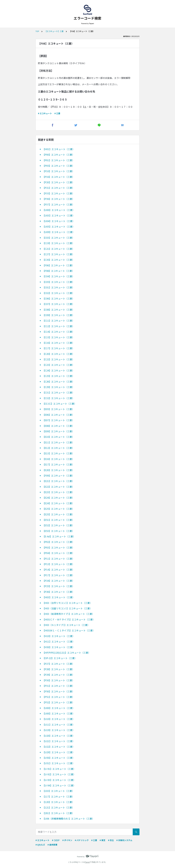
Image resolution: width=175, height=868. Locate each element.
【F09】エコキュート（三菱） (58, 476)
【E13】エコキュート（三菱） (58, 453)
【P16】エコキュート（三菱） (58, 177)
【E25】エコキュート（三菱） (58, 509)
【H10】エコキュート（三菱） (59, 636)
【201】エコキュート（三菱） (58, 813)
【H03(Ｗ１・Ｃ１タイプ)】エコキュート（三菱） (69, 630)
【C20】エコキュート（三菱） (58, 354)
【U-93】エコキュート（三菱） (59, 780)
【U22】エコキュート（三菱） (59, 747)
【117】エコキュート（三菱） (58, 796)
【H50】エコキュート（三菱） (59, 647)
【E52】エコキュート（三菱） (58, 525)
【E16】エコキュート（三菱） (58, 459)
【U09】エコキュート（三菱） (59, 232)
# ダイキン (67, 840)
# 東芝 (103, 840)
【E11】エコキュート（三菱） (58, 442)
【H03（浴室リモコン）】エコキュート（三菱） (67, 608)
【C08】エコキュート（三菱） (58, 310)
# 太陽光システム (124, 840)
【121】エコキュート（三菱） (58, 807)
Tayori (87, 862)
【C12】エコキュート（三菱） (58, 326)
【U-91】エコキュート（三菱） (59, 769)
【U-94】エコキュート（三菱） (59, 785)
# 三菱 (57, 113)
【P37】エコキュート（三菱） (58, 204)
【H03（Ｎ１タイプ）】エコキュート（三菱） (66, 625)
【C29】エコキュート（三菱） (58, 387)
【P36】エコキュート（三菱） (58, 199)
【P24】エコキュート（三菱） (58, 581)
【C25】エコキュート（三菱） (58, 376)
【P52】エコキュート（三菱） (58, 702)
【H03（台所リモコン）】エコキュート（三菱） (67, 603)
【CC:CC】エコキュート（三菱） (59, 404)
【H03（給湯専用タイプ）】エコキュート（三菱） (68, 614)
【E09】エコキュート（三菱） (58, 431)
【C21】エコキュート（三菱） (58, 249)
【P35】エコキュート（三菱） (58, 193)
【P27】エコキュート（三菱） (58, 664)
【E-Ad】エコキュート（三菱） (59, 536)
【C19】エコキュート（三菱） (58, 243)
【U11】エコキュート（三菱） (59, 725)
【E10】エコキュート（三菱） (58, 437)
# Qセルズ (40, 845)
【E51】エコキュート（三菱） (58, 520)
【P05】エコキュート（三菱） (58, 166)
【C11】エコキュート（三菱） (58, 321)
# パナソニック (82, 840)
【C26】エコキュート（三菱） (58, 382)
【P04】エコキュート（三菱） (58, 553)
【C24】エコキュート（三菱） (58, 370)
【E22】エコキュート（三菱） (58, 487)
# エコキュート (45, 113)
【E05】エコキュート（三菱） (58, 409)
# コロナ (56, 840)
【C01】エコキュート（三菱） (58, 287)
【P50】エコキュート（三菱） (58, 691)
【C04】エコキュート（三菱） (58, 276)
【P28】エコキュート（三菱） (58, 669)
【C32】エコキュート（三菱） (58, 398)
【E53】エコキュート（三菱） (58, 531)
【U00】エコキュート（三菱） (59, 210)
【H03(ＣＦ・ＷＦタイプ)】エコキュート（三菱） (69, 619)
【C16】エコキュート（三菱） (58, 343)
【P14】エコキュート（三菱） (58, 570)
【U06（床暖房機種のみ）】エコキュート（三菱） (68, 819)
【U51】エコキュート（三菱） (59, 763)
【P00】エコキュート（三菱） (58, 155)
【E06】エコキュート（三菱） (58, 415)
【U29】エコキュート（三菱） (59, 752)
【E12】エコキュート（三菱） (58, 448)
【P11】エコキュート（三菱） (58, 559)
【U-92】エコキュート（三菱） (59, 774)
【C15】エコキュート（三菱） (58, 337)
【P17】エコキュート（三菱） (58, 575)
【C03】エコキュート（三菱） (58, 238)
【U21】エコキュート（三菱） (59, 741)
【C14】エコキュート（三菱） (58, 332)
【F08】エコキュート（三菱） (58, 271)
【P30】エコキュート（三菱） (58, 680)
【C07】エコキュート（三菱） (58, 304)
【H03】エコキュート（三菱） (59, 597)
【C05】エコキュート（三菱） (58, 282)
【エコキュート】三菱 (54, 31)
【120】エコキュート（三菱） (58, 802)
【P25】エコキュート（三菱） (58, 586)
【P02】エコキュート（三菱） (58, 542)
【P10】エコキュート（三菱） (58, 171)
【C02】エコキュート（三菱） (58, 293)
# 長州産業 (52, 845)
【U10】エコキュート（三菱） (59, 719)
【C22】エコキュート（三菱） (58, 359)
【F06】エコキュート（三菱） (58, 265)
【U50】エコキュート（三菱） (59, 758)
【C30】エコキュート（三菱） (58, 260)
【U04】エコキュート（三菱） (59, 221)
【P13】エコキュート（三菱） (58, 564)
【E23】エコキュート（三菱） (58, 492)
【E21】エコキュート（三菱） (58, 481)
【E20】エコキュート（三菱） (58, 470)
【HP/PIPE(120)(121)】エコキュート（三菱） (66, 653)
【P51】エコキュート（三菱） (58, 697)
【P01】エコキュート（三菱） (58, 160)
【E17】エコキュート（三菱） (58, 464)
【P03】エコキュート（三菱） (58, 547)
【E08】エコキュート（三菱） (58, 426)
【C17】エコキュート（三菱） (58, 348)
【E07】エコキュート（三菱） (58, 420)
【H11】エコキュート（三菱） (59, 641)
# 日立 (111, 840)
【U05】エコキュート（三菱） (59, 227)
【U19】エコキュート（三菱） (59, 730)
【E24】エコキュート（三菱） (58, 498)
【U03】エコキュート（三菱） (59, 215)
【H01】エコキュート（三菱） (59, 149)
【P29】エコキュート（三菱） (58, 675)
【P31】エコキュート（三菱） (58, 686)
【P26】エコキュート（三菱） (58, 592)
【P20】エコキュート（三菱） (58, 182)
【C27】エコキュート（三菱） (58, 254)
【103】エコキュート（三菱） (58, 791)
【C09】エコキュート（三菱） (58, 315)
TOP (37, 31)
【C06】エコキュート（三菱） (58, 298)
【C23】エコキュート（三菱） (58, 365)
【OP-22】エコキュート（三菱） (60, 658)
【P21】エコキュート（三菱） (58, 188)
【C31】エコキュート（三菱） (58, 392)
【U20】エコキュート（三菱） (59, 736)
